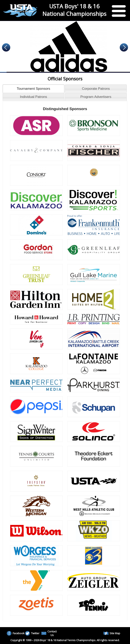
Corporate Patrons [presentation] (96, 89)
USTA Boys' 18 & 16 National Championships (74, 10)
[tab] (34, 89)
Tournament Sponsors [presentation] (33, 89)
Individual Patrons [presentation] (33, 97)
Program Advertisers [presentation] (96, 97)
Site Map (112, 633)
